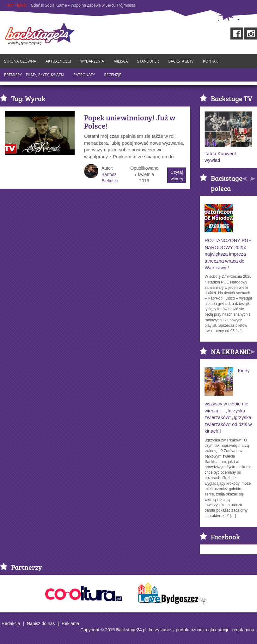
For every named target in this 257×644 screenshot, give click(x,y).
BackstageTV (181, 61)
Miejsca (121, 61)
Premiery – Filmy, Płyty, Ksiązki (34, 75)
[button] (245, 177)
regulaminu (243, 630)
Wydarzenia (92, 61)
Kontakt (211, 61)
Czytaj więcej (177, 175)
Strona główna (20, 61)
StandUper (148, 61)
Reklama (70, 623)
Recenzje (113, 75)
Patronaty (84, 75)
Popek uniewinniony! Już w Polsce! (130, 122)
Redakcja (11, 623)
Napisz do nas (41, 623)
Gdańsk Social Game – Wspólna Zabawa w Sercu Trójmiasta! (84, 5)
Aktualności (58, 61)
